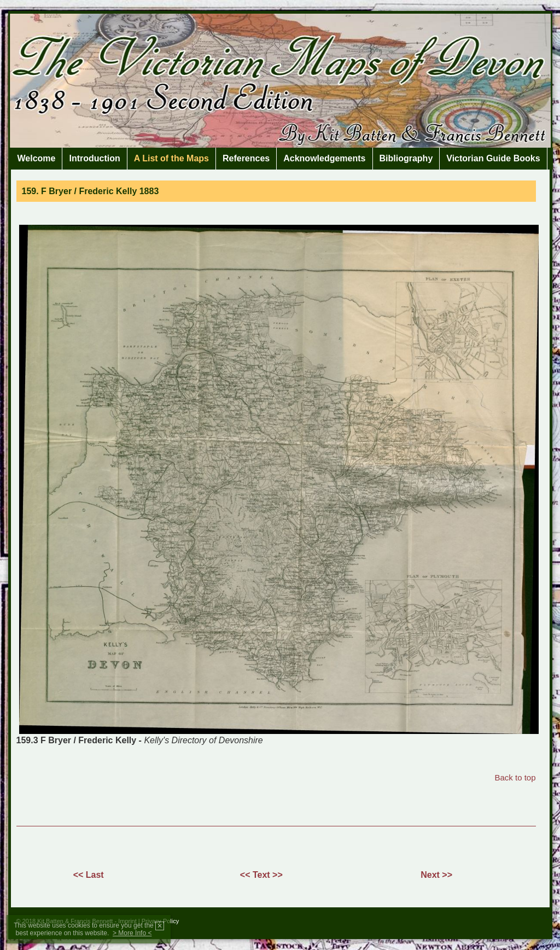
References (246, 158)
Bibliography (406, 158)
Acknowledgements (324, 158)
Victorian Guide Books (493, 158)
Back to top (515, 777)
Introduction (94, 158)
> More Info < (132, 933)
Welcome (37, 158)
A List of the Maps (171, 158)
